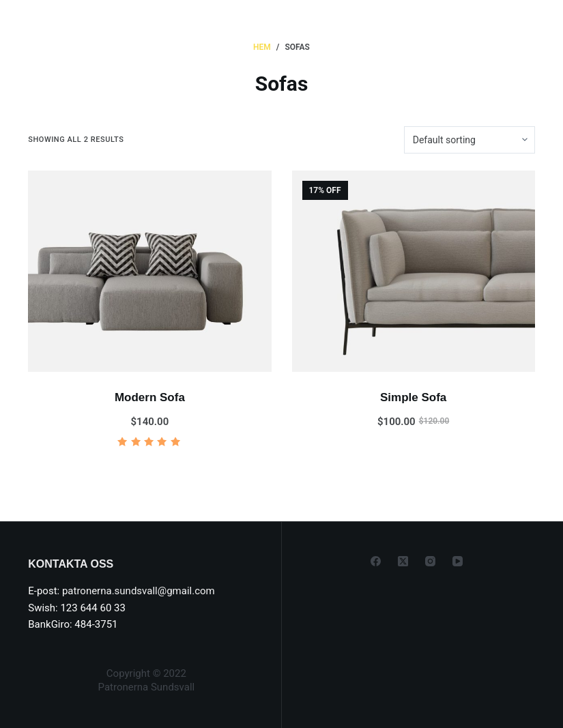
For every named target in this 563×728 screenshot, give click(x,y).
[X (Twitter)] (403, 561)
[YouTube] (458, 561)
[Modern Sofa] (149, 271)
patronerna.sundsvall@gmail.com (139, 591)
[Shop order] (470, 140)
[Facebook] (376, 561)
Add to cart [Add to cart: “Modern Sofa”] (149, 467)
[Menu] (506, 24)
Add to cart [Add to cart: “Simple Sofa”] (414, 467)
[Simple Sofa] (414, 271)
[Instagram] (430, 561)
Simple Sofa (413, 397)
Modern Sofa (150, 397)
